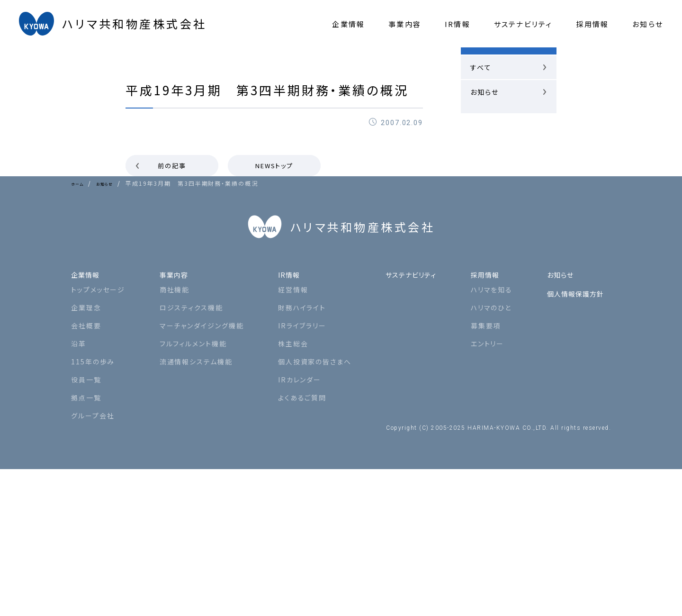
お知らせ (116, 183)
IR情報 (284, 417)
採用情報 (484, 417)
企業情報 (88, 417)
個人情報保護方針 (573, 436)
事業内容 (173, 417)
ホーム (81, 183)
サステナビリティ (405, 417)
